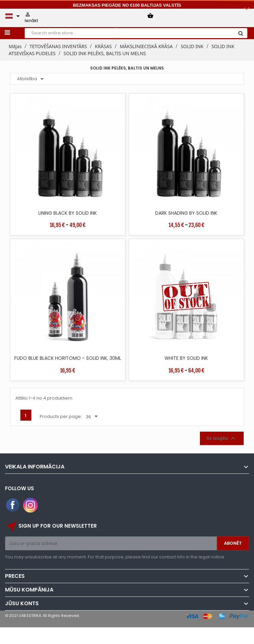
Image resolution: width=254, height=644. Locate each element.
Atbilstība (32, 79)
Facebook (13, 505)
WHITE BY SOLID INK (186, 358)
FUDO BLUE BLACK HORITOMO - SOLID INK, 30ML (68, 358)
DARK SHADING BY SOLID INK (186, 213)
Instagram (30, 505)
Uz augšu (222, 438)
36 (93, 417)
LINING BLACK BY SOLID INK (68, 213)
